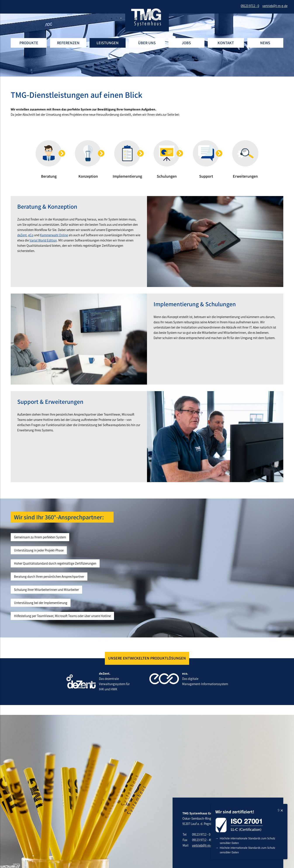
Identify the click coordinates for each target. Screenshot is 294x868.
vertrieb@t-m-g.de (205, 845)
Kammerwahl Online (54, 235)
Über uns (147, 43)
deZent (22, 235)
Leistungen (108, 43)
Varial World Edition (43, 240)
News (265, 43)
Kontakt (226, 43)
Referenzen (68, 43)
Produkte (29, 43)
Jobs (186, 43)
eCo (31, 235)
